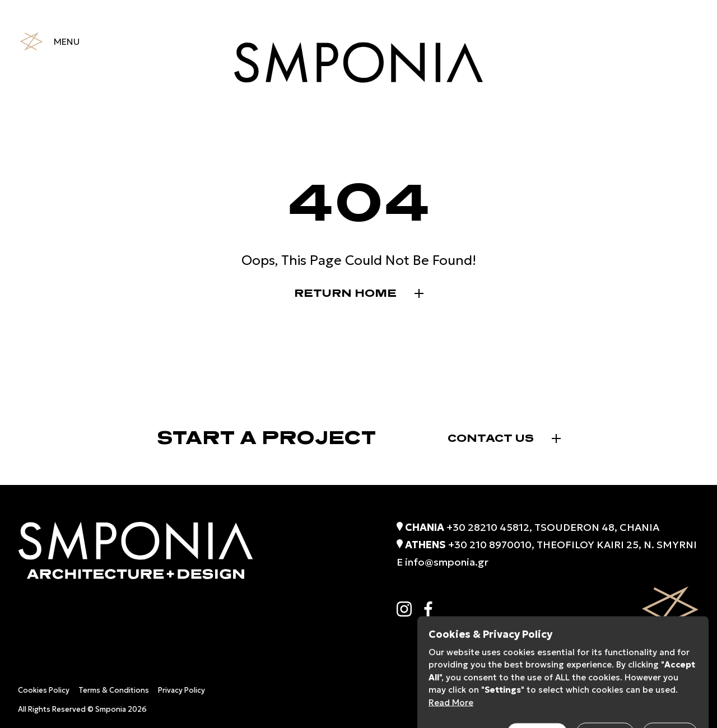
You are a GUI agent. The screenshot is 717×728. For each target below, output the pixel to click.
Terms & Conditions (114, 690)
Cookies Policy (44, 690)
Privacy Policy (181, 690)
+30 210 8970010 (490, 545)
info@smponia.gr (447, 562)
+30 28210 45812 (488, 527)
